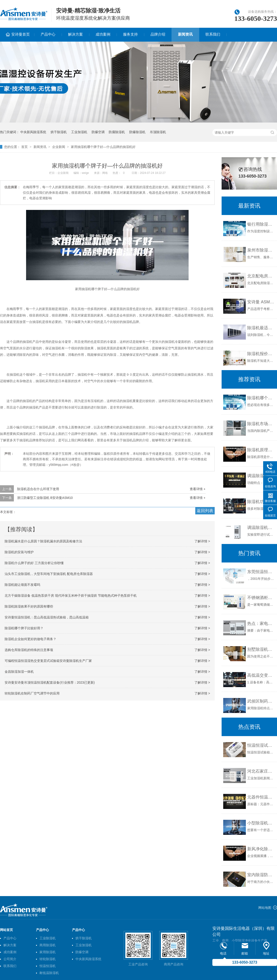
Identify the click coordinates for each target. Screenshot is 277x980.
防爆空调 (98, 132)
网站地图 (265, 908)
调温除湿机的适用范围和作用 (261, 528)
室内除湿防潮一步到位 (261, 875)
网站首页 (6, 930)
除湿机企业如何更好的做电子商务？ (30, 639)
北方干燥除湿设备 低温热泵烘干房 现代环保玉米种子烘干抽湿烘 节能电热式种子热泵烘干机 (71, 596)
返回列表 (205, 511)
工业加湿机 (79, 132)
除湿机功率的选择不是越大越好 (261, 502)
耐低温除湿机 (49, 973)
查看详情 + (198, 489)
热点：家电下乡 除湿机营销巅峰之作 (261, 624)
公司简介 (10, 959)
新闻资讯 (185, 34)
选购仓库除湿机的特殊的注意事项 (29, 650)
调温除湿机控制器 (261, 476)
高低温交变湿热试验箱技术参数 (261, 675)
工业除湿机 (48, 938)
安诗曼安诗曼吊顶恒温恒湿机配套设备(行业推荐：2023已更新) (50, 682)
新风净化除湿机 (261, 849)
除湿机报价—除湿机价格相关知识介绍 (261, 354)
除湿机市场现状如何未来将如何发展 (261, 424)
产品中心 (48, 34)
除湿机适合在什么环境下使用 (38, 489)
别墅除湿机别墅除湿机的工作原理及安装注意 (261, 649)
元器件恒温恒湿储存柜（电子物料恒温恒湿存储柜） (261, 797)
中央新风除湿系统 (33, 132)
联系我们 (213, 34)
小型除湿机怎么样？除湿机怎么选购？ (261, 823)
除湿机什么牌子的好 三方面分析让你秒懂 (34, 563)
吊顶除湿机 (158, 132)
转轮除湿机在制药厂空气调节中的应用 (32, 693)
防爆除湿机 (137, 132)
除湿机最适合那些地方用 (261, 328)
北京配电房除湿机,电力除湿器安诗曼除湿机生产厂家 (261, 276)
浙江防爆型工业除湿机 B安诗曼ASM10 (45, 498)
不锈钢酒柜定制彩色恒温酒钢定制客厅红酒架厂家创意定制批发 (261, 598)
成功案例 (103, 34)
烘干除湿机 (59, 132)
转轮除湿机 (48, 959)
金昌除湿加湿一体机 (19, 672)
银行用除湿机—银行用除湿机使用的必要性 (261, 224)
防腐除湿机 (117, 132)
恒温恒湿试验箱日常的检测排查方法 (261, 745)
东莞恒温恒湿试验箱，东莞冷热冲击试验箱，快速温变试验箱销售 (261, 572)
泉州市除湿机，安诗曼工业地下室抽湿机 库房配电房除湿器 (261, 250)
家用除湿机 (48, 952)
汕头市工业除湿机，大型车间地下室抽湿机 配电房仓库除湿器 (49, 574)
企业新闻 (59, 147)
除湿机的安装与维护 (19, 552)
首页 (24, 147)
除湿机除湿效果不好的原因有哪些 (29, 606)
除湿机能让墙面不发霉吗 (22, 585)
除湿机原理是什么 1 (261, 450)
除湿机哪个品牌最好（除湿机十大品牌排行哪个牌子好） (261, 398)
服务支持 (130, 34)
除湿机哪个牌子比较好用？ (24, 628)
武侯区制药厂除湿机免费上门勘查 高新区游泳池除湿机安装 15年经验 (261, 701)
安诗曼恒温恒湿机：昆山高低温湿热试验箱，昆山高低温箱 (47, 617)
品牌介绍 (158, 34)
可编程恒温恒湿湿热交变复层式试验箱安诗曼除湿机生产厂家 (48, 661)
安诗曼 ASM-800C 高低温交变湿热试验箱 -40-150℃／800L (261, 302)
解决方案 (75, 34)
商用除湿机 (48, 945)
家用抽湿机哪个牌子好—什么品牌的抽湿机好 (103, 147)
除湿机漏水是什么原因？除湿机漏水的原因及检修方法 (43, 541)
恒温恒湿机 (48, 966)
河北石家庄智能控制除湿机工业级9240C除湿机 (261, 771)
